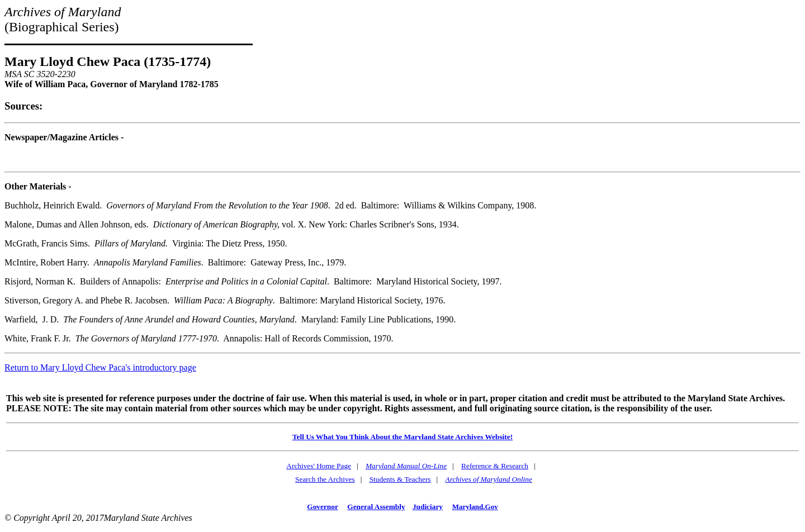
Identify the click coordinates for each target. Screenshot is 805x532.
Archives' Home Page (319, 466)
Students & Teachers (400, 479)
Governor (322, 507)
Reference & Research (495, 466)
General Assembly (376, 507)
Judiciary (428, 507)
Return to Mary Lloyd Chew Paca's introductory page (100, 367)
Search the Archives (325, 479)
